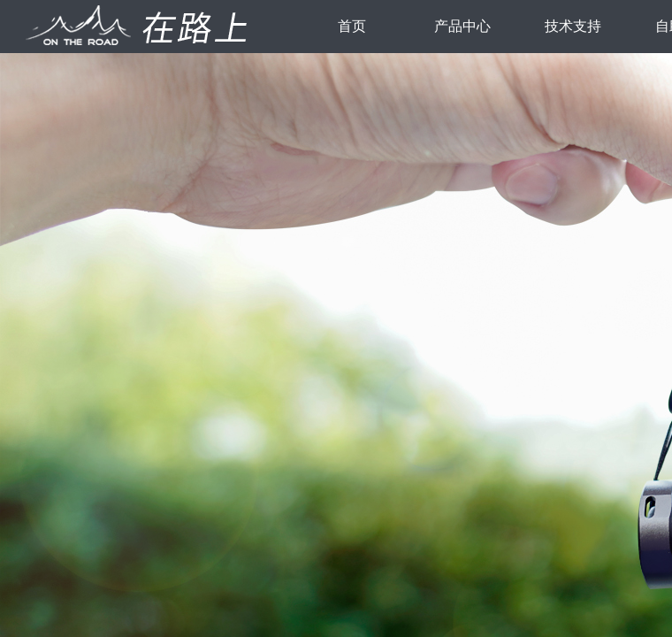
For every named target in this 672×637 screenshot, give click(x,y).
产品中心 (462, 26)
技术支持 (573, 26)
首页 (352, 26)
